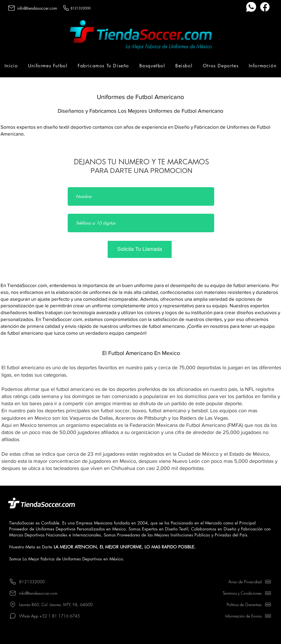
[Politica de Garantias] (238, 604)
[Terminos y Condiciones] (238, 593)
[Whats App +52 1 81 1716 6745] (59, 616)
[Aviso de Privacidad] (238, 582)
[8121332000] (81, 8)
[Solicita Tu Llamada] (140, 249)
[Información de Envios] (238, 616)
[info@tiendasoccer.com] (37, 8)
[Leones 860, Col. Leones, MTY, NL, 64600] (59, 604)
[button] (48, 66)
